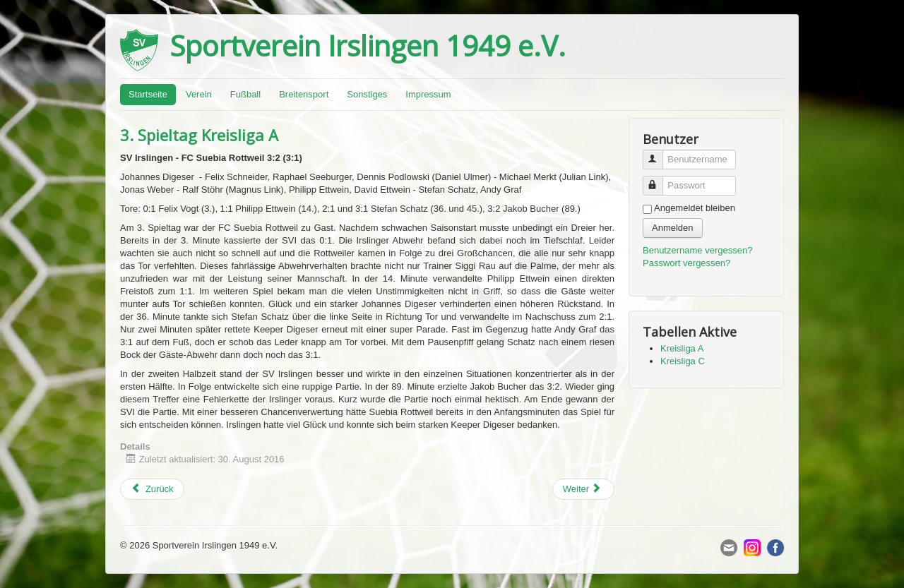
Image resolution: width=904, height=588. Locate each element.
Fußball (245, 94)
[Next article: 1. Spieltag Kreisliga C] (583, 489)
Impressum (428, 94)
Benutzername (659, 154)
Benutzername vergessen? (697, 250)
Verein (199, 94)
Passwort (659, 180)
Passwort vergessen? (686, 263)
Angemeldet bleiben (695, 208)
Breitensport (304, 94)
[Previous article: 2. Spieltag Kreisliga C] (152, 489)
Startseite (148, 94)
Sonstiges (367, 94)
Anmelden (673, 228)
